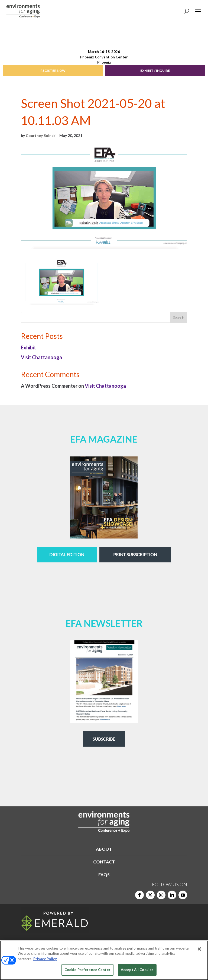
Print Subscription (135, 554)
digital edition (67, 554)
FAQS (104, 874)
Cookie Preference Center (87, 970)
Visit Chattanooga (41, 357)
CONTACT (104, 862)
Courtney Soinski (41, 135)
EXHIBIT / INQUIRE (155, 71)
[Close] (199, 949)
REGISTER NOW (53, 71)
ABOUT (104, 849)
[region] (104, 960)
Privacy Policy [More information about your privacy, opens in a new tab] (45, 959)
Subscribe (104, 739)
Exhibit (28, 347)
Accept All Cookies (137, 970)
